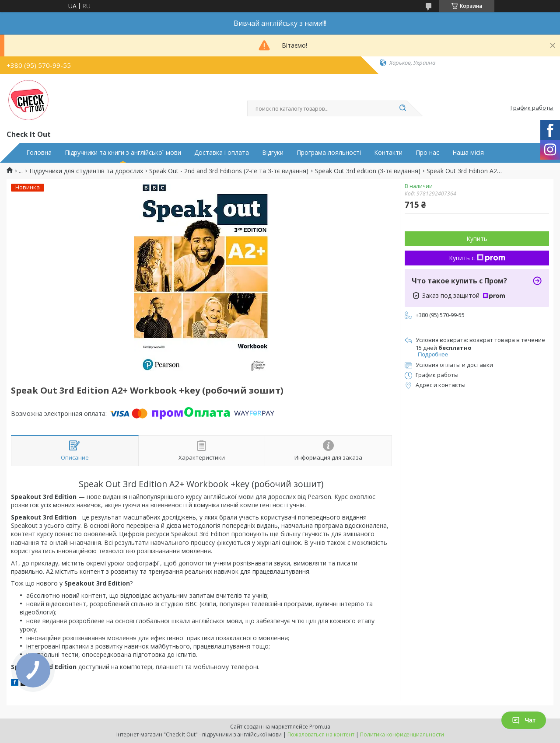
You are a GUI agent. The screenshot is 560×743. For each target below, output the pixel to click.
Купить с (477, 258)
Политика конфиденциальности (402, 734)
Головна (39, 153)
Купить (477, 239)
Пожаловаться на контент (321, 734)
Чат (524, 720)
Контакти (388, 153)
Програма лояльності (329, 153)
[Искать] (402, 108)
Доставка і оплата (222, 153)
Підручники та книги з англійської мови (123, 153)
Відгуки (273, 153)
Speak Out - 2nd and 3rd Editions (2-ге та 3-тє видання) (229, 171)
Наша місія (468, 153)
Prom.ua (320, 727)
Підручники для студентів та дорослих (86, 171)
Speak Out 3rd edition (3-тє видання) (368, 171)
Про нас (427, 153)
